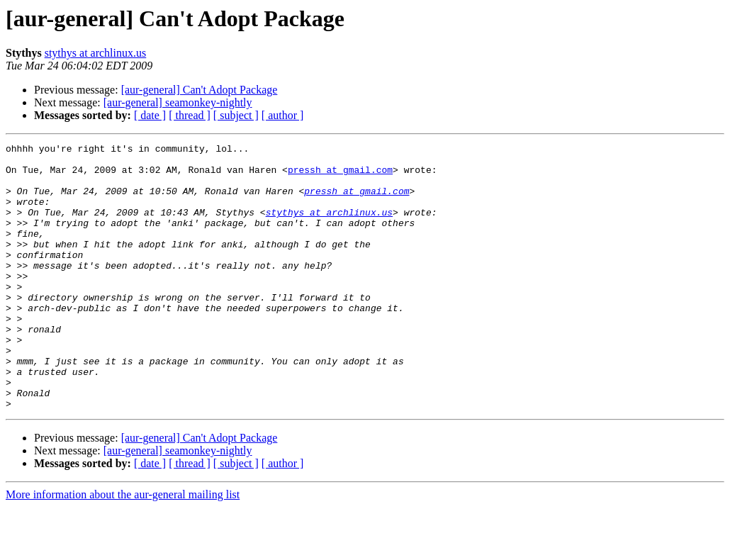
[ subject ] (236, 115)
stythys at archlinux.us (96, 53)
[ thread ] (190, 115)
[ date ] (150, 115)
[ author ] (283, 115)
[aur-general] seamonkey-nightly (178, 102)
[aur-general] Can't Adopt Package (200, 90)
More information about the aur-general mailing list (123, 548)
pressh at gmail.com (340, 176)
